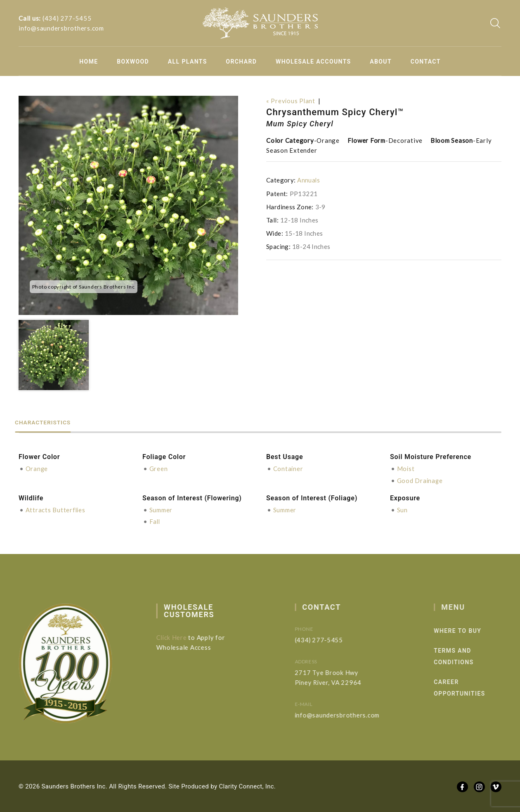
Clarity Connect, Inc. (248, 786)
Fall (155, 521)
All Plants (188, 62)
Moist (406, 469)
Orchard (241, 62)
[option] (128, 205)
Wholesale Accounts (313, 62)
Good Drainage (420, 480)
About (381, 62)
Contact (426, 62)
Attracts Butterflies (56, 509)
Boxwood (133, 62)
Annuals (309, 180)
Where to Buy (469, 630)
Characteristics (47, 422)
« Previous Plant (291, 101)
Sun (402, 509)
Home (89, 62)
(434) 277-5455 (67, 18)
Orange (37, 469)
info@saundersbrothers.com (61, 28)
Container (288, 469)
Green (159, 469)
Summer (161, 509)
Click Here (176, 637)
